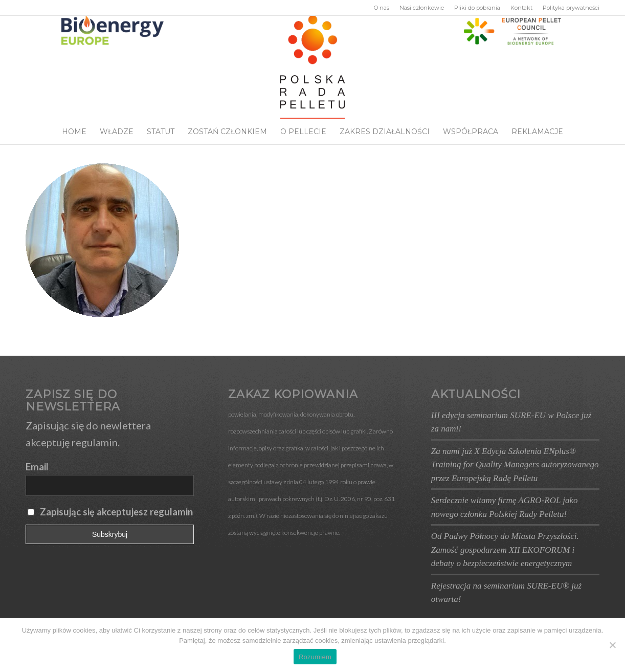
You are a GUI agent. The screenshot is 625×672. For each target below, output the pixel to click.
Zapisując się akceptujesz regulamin (116, 512)
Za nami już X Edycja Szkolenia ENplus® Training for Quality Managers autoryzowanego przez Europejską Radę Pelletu (515, 465)
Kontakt (521, 8)
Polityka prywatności (571, 8)
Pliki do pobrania (477, 8)
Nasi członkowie (422, 8)
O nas (382, 8)
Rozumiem (315, 657)
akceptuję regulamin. (73, 442)
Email (37, 467)
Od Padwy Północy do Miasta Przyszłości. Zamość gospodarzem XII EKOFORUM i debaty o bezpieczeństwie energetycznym (505, 550)
